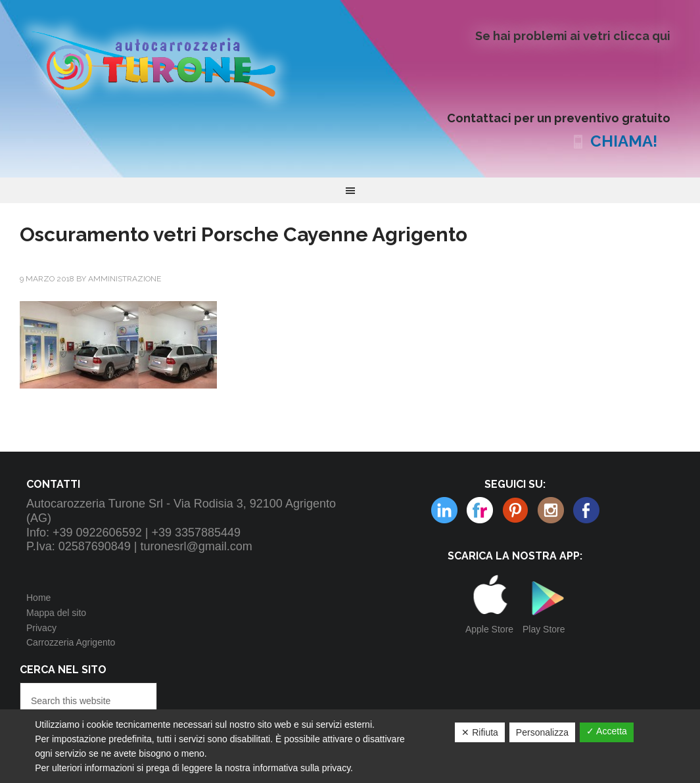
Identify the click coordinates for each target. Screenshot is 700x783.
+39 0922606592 (97, 533)
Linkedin (551, 510)
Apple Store (489, 629)
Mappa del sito (56, 613)
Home (38, 598)
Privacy (41, 628)
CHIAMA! (624, 141)
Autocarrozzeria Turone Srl (164, 62)
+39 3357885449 (196, 533)
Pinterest (480, 510)
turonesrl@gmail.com (197, 546)
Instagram (515, 510)
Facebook (586, 510)
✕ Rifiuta (480, 732)
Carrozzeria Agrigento (71, 642)
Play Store (544, 629)
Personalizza (542, 732)
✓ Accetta (607, 731)
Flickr (444, 510)
